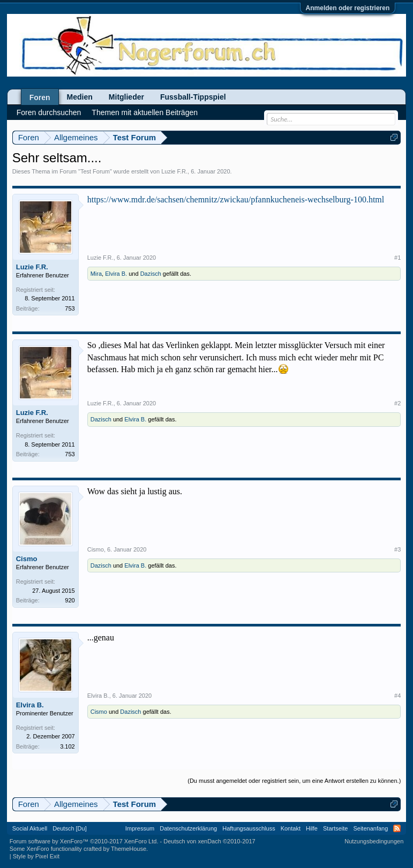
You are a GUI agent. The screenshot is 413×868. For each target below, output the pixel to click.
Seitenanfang (370, 828)
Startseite (335, 828)
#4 (397, 696)
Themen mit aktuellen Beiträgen (145, 112)
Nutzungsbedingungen (374, 841)
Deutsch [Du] (70, 828)
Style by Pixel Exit (36, 856)
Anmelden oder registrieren (348, 8)
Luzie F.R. (174, 171)
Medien (80, 97)
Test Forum (95, 171)
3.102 (67, 746)
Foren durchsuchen (49, 112)
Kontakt (291, 828)
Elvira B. (116, 274)
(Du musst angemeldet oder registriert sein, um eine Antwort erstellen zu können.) (294, 781)
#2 (397, 403)
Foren (40, 97)
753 (70, 308)
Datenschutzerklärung (188, 828)
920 (70, 600)
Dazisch (151, 274)
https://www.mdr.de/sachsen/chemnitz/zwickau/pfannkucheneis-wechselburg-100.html (236, 199)
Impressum (140, 828)
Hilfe (312, 828)
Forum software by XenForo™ (84, 841)
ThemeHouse (129, 849)
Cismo (27, 559)
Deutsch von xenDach (209, 841)
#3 (397, 549)
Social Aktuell (30, 828)
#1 (397, 258)
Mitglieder (126, 97)
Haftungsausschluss (249, 828)
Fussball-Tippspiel (193, 97)
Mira (96, 274)
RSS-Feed (397, 828)
